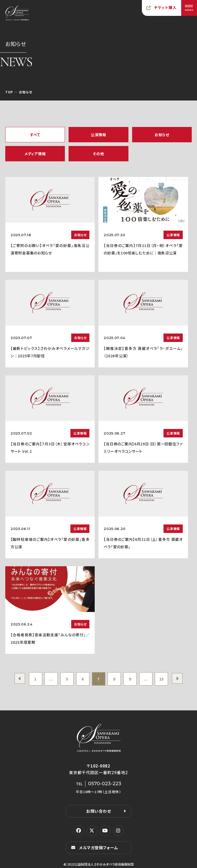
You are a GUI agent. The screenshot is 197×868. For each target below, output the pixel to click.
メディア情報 (35, 154)
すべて (35, 135)
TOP (9, 92)
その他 (98, 154)
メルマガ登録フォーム (99, 848)
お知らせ (162, 135)
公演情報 (98, 135)
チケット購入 (165, 7)
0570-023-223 (105, 784)
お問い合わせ (99, 811)
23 (162, 679)
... (51, 679)
